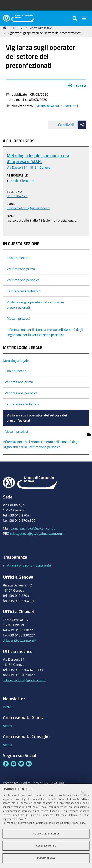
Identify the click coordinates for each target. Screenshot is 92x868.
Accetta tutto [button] (46, 846)
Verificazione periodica (23, 280)
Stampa (77, 86)
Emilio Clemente (22, 181)
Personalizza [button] (46, 858)
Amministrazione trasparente (29, 565)
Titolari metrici (18, 258)
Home (5, 28)
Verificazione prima (21, 269)
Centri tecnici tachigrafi (24, 291)
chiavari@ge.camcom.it (20, 640)
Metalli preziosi (18, 318)
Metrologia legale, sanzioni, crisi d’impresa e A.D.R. (38, 158)
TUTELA (17, 28)
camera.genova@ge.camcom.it (33, 528)
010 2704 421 (17, 196)
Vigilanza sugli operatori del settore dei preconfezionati (37, 418)
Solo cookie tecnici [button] (46, 834)
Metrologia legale (41, 28)
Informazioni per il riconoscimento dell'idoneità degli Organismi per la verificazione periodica (41, 444)
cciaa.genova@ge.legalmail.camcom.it (37, 533)
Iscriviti (8, 707)
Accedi (7, 726)
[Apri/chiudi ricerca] (75, 18)
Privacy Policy (78, 823)
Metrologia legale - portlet (56, 106)
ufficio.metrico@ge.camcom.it (28, 208)
